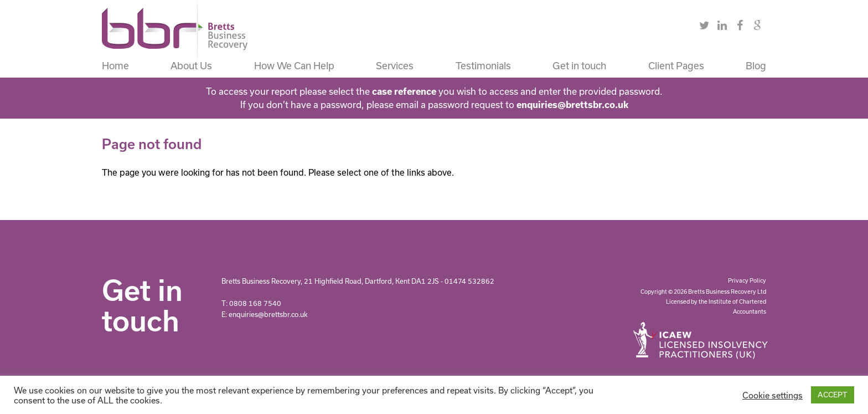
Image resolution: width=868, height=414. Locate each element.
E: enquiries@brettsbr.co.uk (264, 314)
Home (115, 65)
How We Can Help (294, 65)
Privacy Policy (747, 280)
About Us (191, 65)
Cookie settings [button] (773, 395)
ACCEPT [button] (833, 395)
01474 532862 (469, 281)
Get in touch (579, 65)
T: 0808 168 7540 (251, 303)
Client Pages (676, 65)
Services (395, 65)
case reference (404, 91)
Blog (756, 65)
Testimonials (483, 65)
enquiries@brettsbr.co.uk (572, 104)
